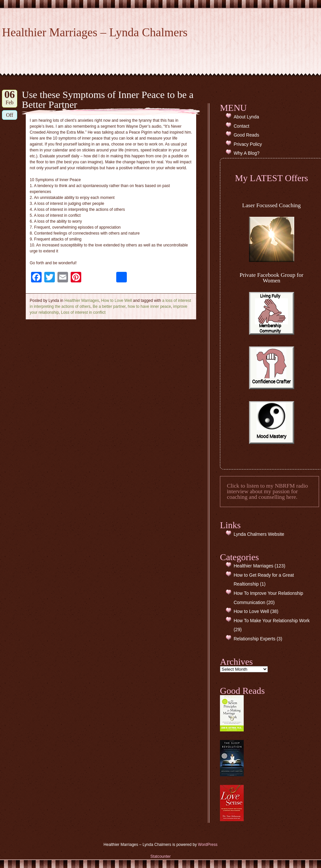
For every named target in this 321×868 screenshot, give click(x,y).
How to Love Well (116, 301)
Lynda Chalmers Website (259, 534)
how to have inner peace (149, 306)
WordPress (208, 845)
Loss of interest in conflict (83, 312)
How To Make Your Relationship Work (271, 621)
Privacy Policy (248, 144)
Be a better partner (109, 306)
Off (10, 115)
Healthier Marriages (82, 301)
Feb (10, 97)
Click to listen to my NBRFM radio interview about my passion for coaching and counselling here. (267, 492)
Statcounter (160, 856)
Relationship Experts (254, 639)
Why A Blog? (246, 153)
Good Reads (246, 135)
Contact (241, 126)
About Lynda (246, 117)
